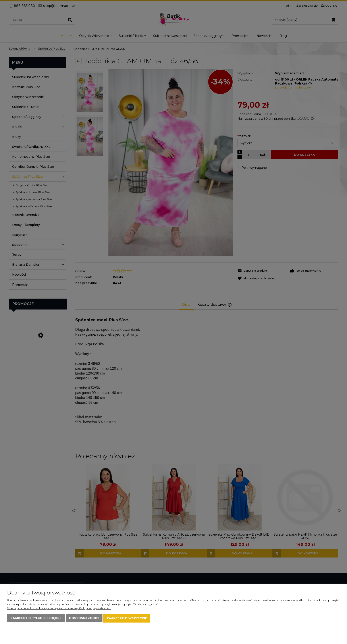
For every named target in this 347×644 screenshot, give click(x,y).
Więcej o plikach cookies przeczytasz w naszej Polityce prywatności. (59, 609)
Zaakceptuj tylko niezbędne (36, 619)
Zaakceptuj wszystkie (127, 619)
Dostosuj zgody (84, 619)
